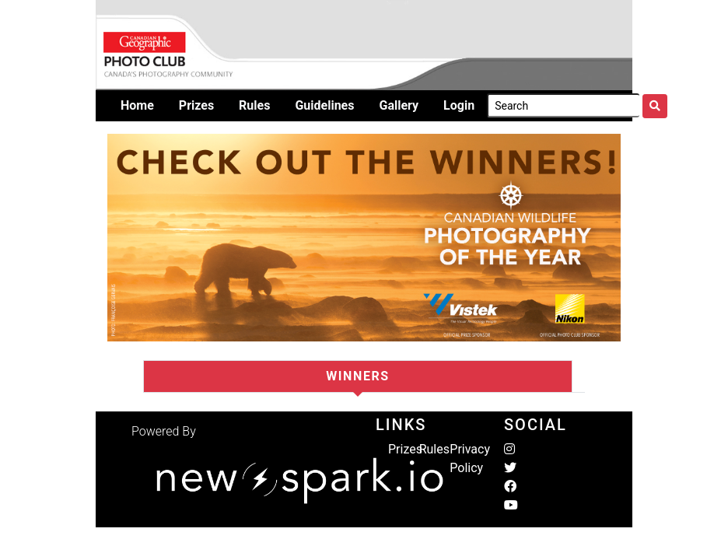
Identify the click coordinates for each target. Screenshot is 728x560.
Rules (434, 449)
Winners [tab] (358, 376)
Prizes (405, 449)
